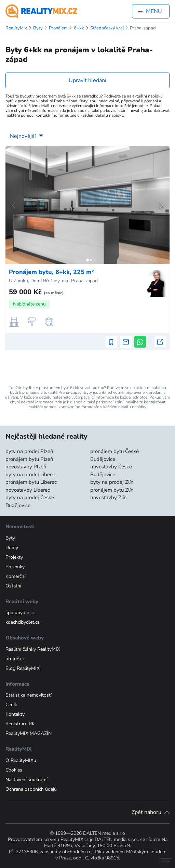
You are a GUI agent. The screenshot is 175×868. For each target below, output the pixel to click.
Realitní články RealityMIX (33, 649)
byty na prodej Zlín (112, 482)
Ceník (11, 705)
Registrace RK (20, 724)
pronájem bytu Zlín (112, 490)
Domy (12, 548)
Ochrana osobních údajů (31, 789)
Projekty (14, 557)
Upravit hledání (87, 80)
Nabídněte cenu (29, 304)
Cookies (14, 770)
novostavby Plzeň (26, 467)
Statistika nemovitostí (29, 695)
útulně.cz (15, 659)
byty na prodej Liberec (31, 475)
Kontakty (15, 714)
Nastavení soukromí (26, 780)
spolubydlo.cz (20, 613)
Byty (10, 538)
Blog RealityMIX (23, 668)
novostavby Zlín (109, 497)
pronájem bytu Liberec (31, 482)
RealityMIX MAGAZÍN (29, 733)
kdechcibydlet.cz (22, 622)
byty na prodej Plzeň (29, 451)
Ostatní (13, 586)
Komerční (15, 576)
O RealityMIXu (21, 760)
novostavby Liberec (28, 490)
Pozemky (15, 567)
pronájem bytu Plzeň (29, 459)
